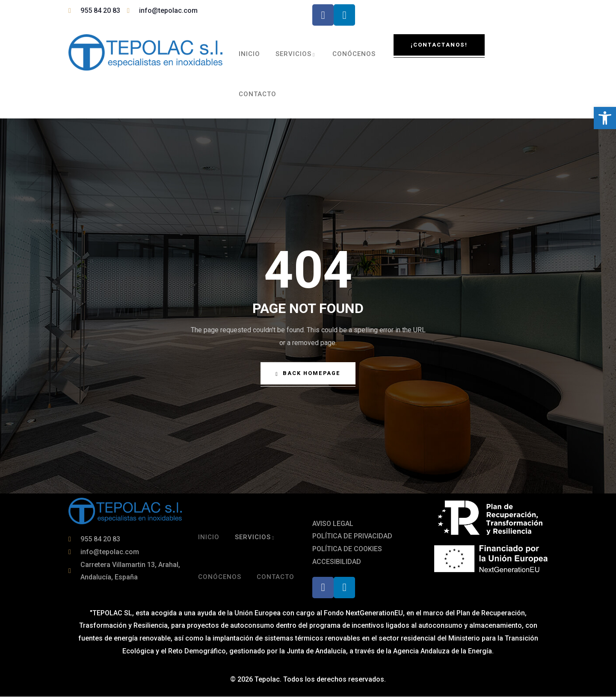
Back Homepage (308, 374)
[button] (605, 118)
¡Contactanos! (439, 45)
